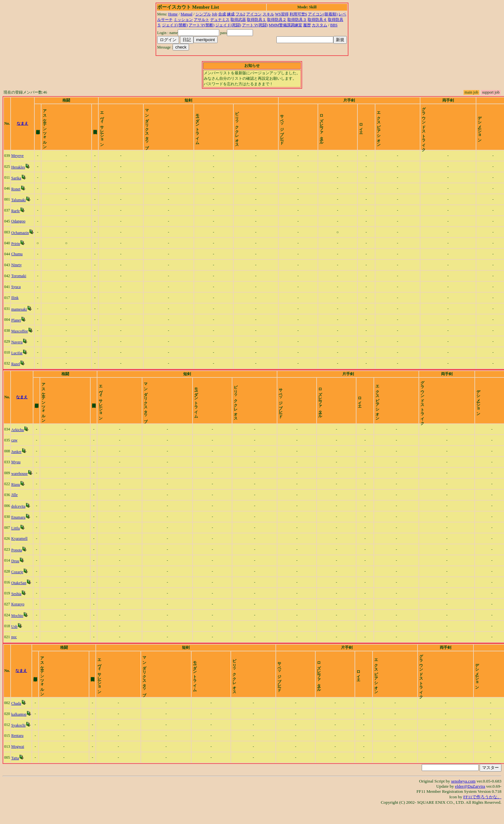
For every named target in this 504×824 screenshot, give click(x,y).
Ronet (18, 195)
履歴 (307, 25)
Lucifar (19, 358)
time (493, 126)
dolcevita (21, 517)
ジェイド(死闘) (228, 25)
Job (215, 14)
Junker (19, 463)
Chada (19, 720)
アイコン (254, 14)
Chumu (19, 259)
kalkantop (21, 731)
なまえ (35, 126)
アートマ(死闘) (255, 25)
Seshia (19, 605)
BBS (334, 25)
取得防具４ (317, 20)
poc (17, 648)
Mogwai (20, 763)
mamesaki (22, 315)
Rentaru (20, 752)
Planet (19, 326)
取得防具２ (277, 20)
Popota (19, 561)
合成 (222, 14)
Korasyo (20, 615)
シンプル (203, 14)
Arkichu (20, 441)
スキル (268, 14)
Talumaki (21, 205)
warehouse (22, 484)
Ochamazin (23, 238)
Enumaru (21, 528)
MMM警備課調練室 (285, 25)
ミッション (183, 20)
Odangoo (21, 227)
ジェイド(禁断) (175, 25)
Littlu (18, 539)
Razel (18, 369)
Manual (187, 14)
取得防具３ (297, 20)
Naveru (19, 348)
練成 (231, 14)
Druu (18, 572)
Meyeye (20, 161)
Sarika (19, 184)
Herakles (21, 173)
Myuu (18, 473)
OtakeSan (21, 594)
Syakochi (21, 742)
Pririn (18, 249)
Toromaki (21, 281)
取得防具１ (256, 20)
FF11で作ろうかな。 (482, 813)
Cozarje (20, 583)
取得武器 (238, 20)
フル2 (240, 14)
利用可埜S (298, 14)
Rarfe (18, 216)
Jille (17, 506)
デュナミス (220, 20)
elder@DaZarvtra (470, 803)
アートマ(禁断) (202, 25)
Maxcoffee (22, 337)
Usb (17, 638)
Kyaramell (22, 549)
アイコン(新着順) (323, 14)
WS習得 (282, 14)
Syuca (18, 292)
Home (173, 14)
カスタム (319, 25)
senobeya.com (463, 797)
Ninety (19, 270)
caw (17, 451)
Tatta (18, 774)
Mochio (20, 627)
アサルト (202, 20)
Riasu (18, 495)
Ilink (18, 303)
